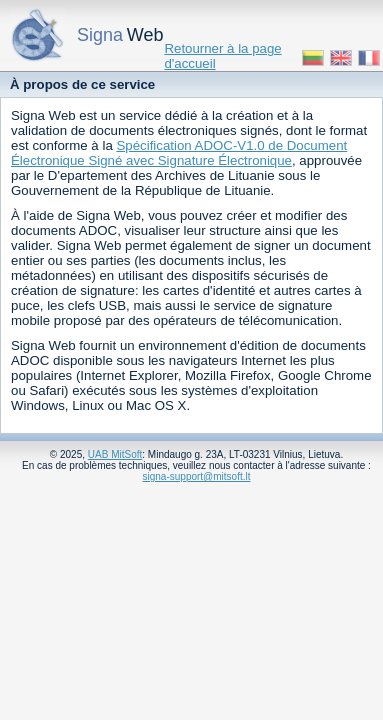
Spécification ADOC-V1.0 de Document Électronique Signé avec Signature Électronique (179, 153)
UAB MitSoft (115, 454)
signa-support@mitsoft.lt (197, 476)
